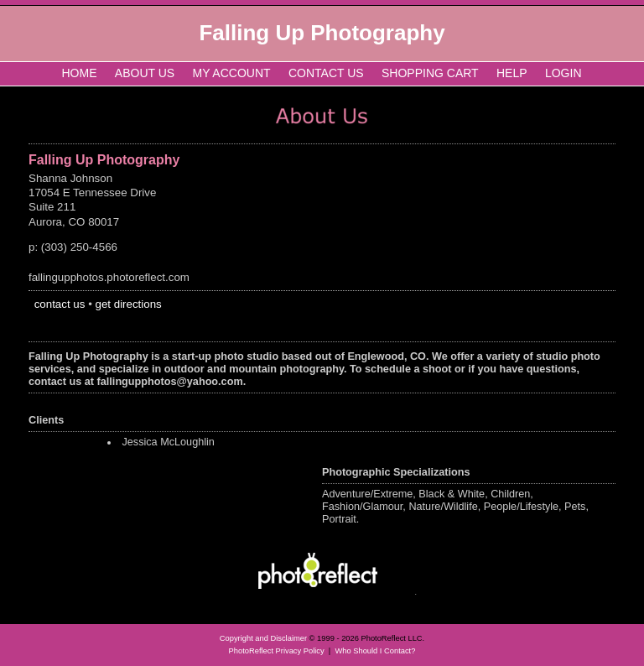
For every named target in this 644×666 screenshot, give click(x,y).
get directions (129, 304)
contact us (60, 304)
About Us (145, 73)
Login (563, 73)
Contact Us (326, 73)
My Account (232, 73)
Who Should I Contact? (375, 651)
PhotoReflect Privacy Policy (277, 651)
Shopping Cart (430, 73)
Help (512, 73)
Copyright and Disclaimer (265, 638)
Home (80, 73)
